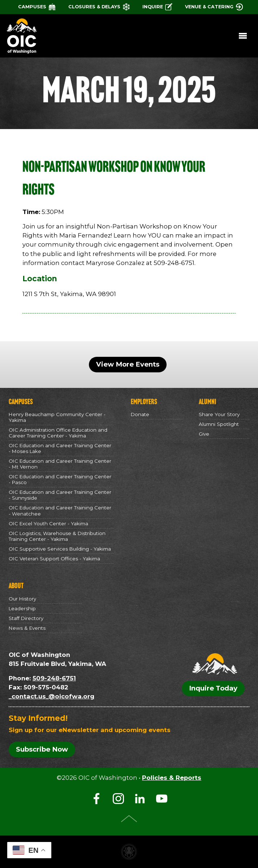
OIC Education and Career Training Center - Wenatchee (60, 511)
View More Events (128, 364)
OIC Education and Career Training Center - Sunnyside (60, 495)
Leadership (22, 608)
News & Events (27, 628)
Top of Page (129, 818)
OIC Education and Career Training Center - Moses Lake (60, 448)
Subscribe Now (42, 750)
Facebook (96, 799)
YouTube (162, 799)
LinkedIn (140, 799)
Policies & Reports (172, 778)
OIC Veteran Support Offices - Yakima (54, 559)
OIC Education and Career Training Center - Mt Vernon (60, 464)
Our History (22, 599)
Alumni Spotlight (219, 424)
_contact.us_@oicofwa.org (51, 696)
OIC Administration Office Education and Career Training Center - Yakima (58, 433)
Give (204, 434)
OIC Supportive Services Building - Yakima (60, 549)
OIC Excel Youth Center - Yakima (48, 523)
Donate (140, 414)
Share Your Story (219, 414)
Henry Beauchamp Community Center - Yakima (57, 417)
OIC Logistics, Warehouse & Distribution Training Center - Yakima (57, 536)
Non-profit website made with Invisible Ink (129, 852)
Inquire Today (213, 688)
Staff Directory (26, 618)
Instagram (118, 799)
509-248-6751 (54, 678)
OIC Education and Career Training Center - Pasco (60, 479)
